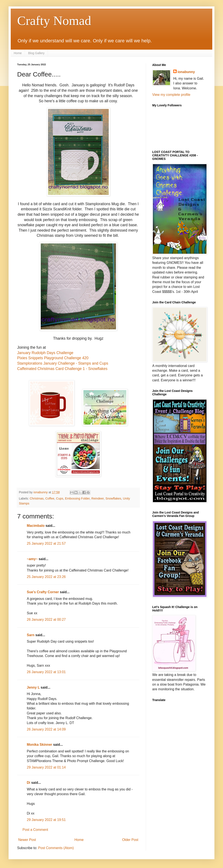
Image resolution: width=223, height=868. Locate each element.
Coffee (50, 498)
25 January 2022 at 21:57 (46, 543)
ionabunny (186, 72)
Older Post (130, 840)
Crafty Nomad (54, 21)
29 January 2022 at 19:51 (46, 820)
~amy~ (32, 559)
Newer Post (27, 840)
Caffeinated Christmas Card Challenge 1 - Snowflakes (62, 369)
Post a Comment (35, 830)
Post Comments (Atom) (56, 848)
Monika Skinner (39, 745)
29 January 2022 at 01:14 (46, 767)
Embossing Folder (77, 498)
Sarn (31, 635)
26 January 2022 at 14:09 (46, 729)
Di (29, 783)
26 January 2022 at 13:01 (46, 672)
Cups (60, 498)
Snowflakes (113, 498)
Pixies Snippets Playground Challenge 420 (53, 358)
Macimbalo (36, 526)
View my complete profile (171, 95)
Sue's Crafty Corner (43, 592)
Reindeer (98, 498)
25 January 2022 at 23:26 (46, 577)
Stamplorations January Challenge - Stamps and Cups (63, 363)
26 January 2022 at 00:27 (46, 620)
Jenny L (33, 687)
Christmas (37, 498)
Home (18, 53)
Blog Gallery (36, 53)
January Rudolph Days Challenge (45, 353)
